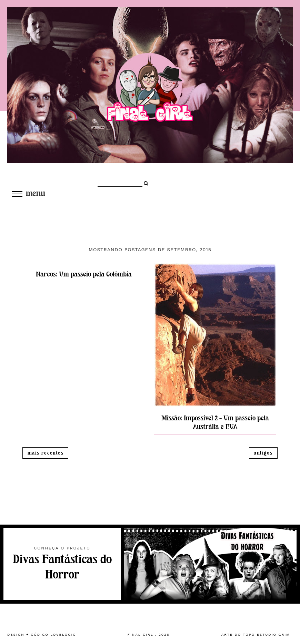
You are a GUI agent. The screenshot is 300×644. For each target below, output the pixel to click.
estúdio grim (273, 635)
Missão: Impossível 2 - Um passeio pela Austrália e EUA (215, 422)
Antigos (263, 453)
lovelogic (63, 635)
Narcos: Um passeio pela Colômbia (84, 274)
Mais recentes (46, 453)
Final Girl (141, 635)
